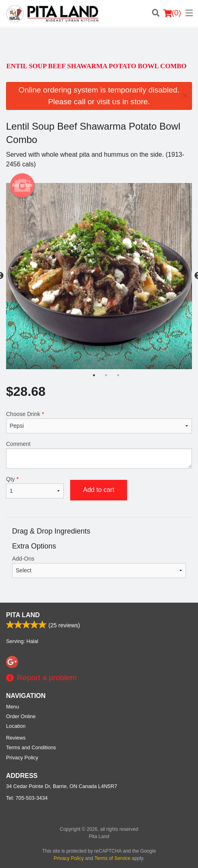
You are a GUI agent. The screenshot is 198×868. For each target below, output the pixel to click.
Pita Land (23, 615)
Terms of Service (112, 858)
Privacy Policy (22, 758)
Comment (99, 455)
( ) (172, 13)
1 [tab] (94, 375)
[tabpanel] (99, 276)
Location (16, 726)
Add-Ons (99, 567)
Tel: (27, 798)
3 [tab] (118, 375)
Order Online (21, 716)
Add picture (22, 185)
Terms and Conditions (31, 747)
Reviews (16, 738)
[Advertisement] (97, 44)
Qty (35, 487)
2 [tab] (106, 375)
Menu (13, 707)
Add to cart (99, 490)
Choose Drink (99, 422)
